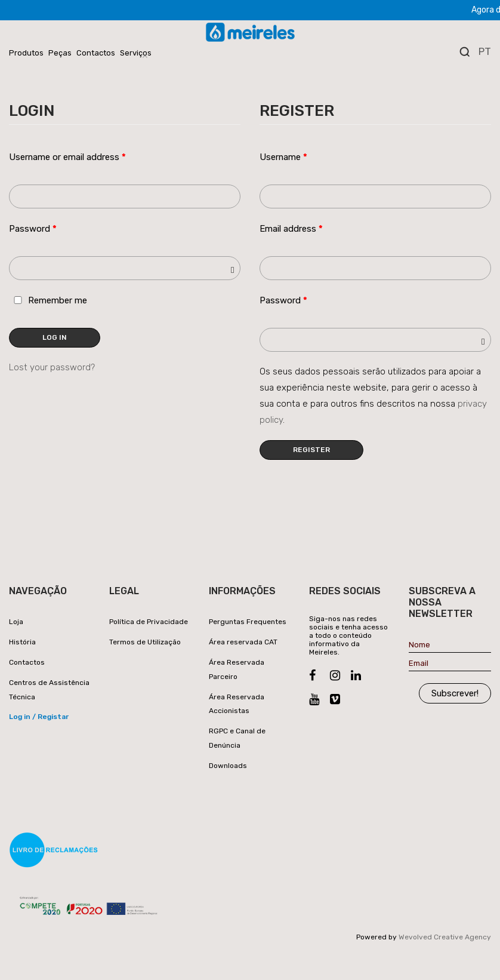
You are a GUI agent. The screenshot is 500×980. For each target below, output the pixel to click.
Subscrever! (455, 693)
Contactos (96, 53)
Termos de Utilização (145, 642)
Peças (60, 53)
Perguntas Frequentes (248, 622)
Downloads (228, 766)
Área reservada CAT (243, 642)
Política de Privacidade (149, 622)
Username (283, 157)
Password (33, 229)
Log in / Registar (39, 717)
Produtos (26, 53)
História (22, 642)
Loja (16, 622)
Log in (55, 337)
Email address (291, 229)
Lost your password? (52, 367)
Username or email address (67, 157)
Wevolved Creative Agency (445, 937)
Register (311, 450)
